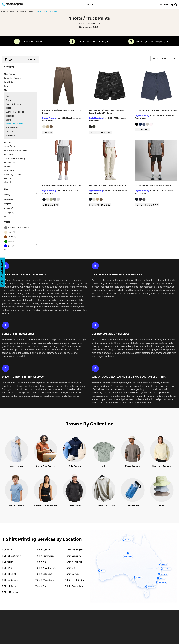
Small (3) (8, 195)
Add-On (8, 178)
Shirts (9, 120)
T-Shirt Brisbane (10, 586)
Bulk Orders (9, 82)
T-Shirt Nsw (8, 562)
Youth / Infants (11, 146)
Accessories (10, 162)
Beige (10, 232)
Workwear (11, 136)
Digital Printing (49, 118)
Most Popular (10, 74)
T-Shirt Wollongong (74, 550)
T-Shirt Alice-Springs (46, 568)
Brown (10, 237)
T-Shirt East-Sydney (12, 556)
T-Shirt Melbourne (11, 592)
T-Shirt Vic (7, 568)
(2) (10, 237)
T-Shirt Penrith (9, 574)
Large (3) (8, 204)
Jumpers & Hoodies (15, 112)
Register (166, 4)
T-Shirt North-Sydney (75, 580)
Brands (7, 166)
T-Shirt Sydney (43, 550)
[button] (41, 5)
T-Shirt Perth (42, 586)
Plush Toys (9, 170)
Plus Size (10, 116)
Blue (10, 246)
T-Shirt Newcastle (73, 562)
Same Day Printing (13, 78)
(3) (10, 232)
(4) (17, 228)
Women (8, 142)
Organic (10, 100)
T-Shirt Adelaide (10, 580)
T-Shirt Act (7, 550)
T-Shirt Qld (70, 568)
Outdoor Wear (13, 128)
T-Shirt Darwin (72, 574)
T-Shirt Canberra (73, 556)
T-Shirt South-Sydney (75, 586)
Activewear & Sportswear (16, 150)
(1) (10, 241)
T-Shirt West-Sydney (46, 580)
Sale (6, 86)
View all (8, 182)
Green (10, 241)
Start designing (18, 12)
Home (4, 12)
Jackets (10, 132)
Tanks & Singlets (14, 104)
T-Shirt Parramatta (45, 556)
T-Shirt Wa (41, 562)
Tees (8, 96)
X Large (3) (9, 208)
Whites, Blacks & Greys (17, 228)
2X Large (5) (9, 213)
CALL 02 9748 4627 (2, 273)
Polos (9, 108)
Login (159, 4)
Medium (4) (9, 199)
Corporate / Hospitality (15, 158)
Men (31, 12)
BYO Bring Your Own (13, 174)
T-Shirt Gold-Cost (44, 574)
